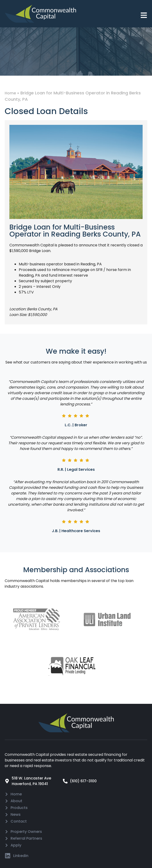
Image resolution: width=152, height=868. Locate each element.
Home (10, 93)
